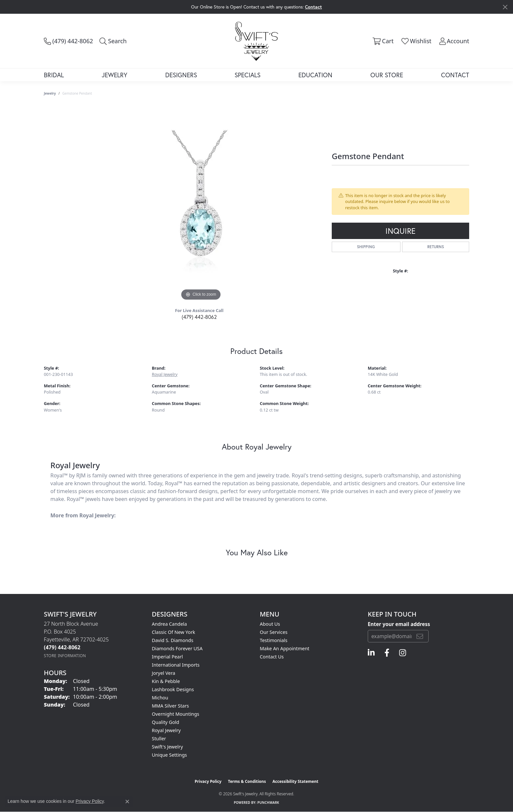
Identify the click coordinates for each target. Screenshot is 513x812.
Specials (248, 75)
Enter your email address (399, 624)
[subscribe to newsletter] (420, 636)
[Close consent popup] (127, 802)
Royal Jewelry (165, 374)
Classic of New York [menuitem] (174, 632)
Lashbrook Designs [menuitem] (173, 689)
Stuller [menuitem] (159, 738)
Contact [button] (313, 7)
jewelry (50, 93)
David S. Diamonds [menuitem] (173, 640)
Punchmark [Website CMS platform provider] (268, 803)
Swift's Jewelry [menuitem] (167, 747)
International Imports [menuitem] (176, 665)
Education (315, 75)
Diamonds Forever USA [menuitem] (177, 648)
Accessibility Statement (295, 781)
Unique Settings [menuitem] (169, 755)
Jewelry (115, 75)
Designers (181, 75)
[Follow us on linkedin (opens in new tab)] (371, 653)
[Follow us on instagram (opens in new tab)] (403, 653)
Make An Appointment (285, 648)
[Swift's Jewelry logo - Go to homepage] (256, 41)
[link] (68, 41)
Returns (436, 247)
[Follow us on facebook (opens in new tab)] (387, 653)
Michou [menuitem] (160, 698)
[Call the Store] (62, 647)
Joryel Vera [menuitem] (164, 673)
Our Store (387, 75)
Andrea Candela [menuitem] (169, 624)
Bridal (54, 75)
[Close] (505, 7)
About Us (270, 624)
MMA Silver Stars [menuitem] (170, 706)
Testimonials (274, 640)
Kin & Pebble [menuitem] (166, 681)
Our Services (274, 632)
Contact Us (272, 657)
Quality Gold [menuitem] (166, 722)
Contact (455, 75)
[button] (113, 41)
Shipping (366, 247)
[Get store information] (65, 656)
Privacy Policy (208, 781)
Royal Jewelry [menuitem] (166, 730)
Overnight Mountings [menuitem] (176, 714)
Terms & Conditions (247, 781)
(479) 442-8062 (199, 317)
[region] (201, 204)
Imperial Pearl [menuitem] (167, 657)
